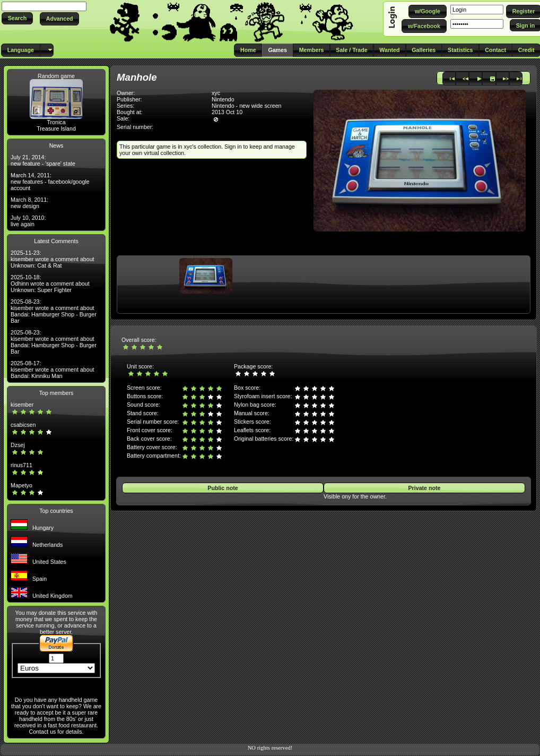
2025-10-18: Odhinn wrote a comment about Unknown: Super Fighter (50, 283)
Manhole (137, 77)
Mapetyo (21, 485)
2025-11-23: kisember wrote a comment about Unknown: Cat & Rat (53, 259)
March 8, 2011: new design (29, 203)
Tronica (56, 122)
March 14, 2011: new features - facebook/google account (50, 182)
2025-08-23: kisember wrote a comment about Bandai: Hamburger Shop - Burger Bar (54, 311)
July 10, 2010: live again (28, 221)
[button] (17, 18)
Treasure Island (56, 128)
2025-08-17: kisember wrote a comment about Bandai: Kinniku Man (53, 370)
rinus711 (21, 465)
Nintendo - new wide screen (247, 106)
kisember (22, 405)
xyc (216, 93)
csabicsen (23, 425)
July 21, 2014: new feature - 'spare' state (43, 160)
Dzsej (18, 445)
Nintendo (223, 99)
